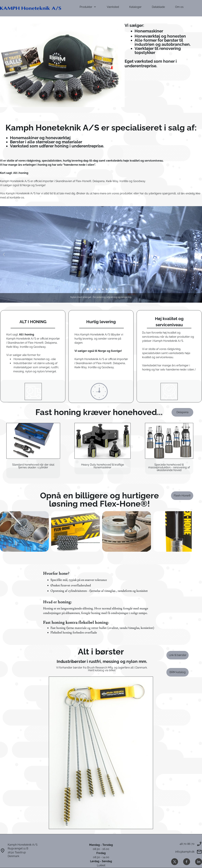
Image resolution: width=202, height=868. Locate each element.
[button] (4, 254)
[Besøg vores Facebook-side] (187, 862)
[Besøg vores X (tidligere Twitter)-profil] (175, 862)
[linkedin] (199, 862)
